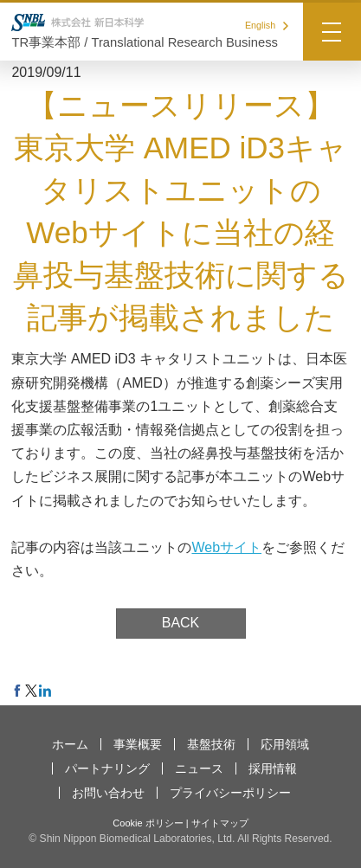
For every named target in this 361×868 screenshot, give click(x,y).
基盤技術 (211, 744)
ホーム (70, 744)
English (267, 25)
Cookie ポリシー (148, 823)
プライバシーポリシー (230, 793)
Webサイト (226, 547)
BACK (181, 623)
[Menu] (332, 32)
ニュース (199, 768)
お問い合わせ (108, 793)
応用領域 (285, 744)
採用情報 (273, 768)
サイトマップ (220, 823)
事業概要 (138, 744)
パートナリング (107, 768)
